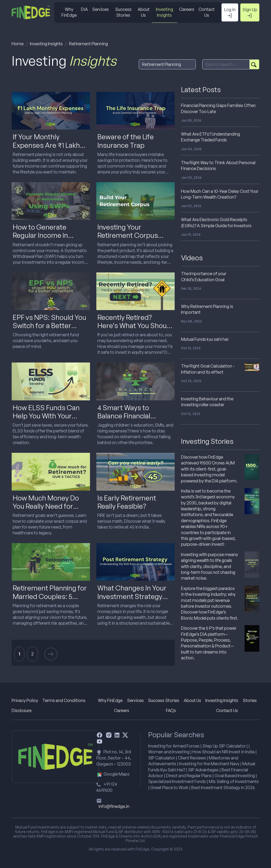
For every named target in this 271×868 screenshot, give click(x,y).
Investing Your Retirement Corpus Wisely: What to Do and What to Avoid (133, 239)
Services (100, 9)
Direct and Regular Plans (189, 776)
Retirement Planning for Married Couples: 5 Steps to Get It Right (50, 596)
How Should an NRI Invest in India (223, 752)
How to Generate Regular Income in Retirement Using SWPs (50, 235)
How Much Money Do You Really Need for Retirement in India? (46, 506)
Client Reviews (192, 758)
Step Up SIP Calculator (224, 746)
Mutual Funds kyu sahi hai (205, 339)
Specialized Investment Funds (177, 781)
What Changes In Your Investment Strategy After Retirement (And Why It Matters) (132, 600)
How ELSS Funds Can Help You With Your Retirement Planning (46, 416)
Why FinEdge (69, 12)
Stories (250, 700)
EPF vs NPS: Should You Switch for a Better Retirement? (49, 325)
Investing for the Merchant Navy (209, 764)
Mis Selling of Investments (234, 781)
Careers (187, 9)
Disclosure (22, 710)
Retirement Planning (89, 44)
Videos (192, 258)
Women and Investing (169, 752)
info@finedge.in (114, 806)
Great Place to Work (169, 788)
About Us (144, 12)
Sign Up (250, 13)
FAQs (171, 710)
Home (18, 44)
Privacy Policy (25, 700)
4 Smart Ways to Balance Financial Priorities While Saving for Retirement (132, 420)
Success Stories (123, 12)
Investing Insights (164, 12)
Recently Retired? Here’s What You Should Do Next (135, 325)
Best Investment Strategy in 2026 (223, 788)
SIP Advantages (203, 770)
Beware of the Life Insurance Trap (126, 141)
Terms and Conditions (64, 700)
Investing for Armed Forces (174, 746)
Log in (230, 13)
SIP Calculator (162, 758)
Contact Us (207, 12)
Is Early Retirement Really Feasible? (127, 502)
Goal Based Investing (235, 776)
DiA (84, 9)
